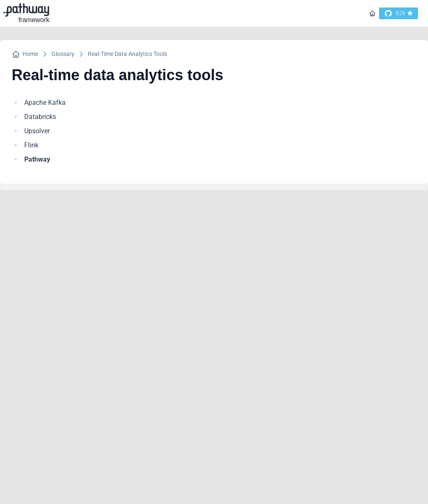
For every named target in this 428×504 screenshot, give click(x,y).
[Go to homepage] (372, 13)
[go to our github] (399, 13)
